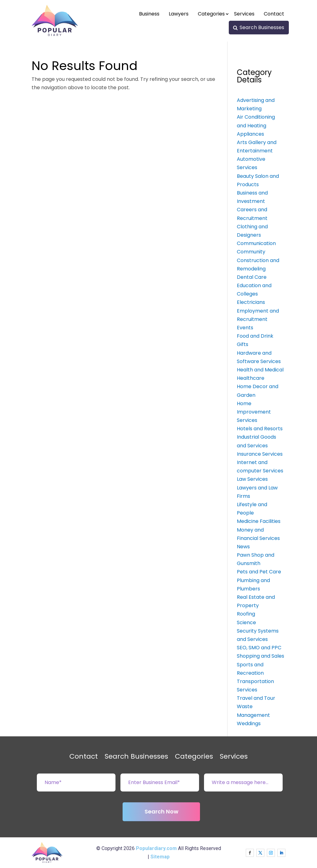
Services (244, 14)
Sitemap (160, 857)
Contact (274, 14)
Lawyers (179, 14)
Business (149, 14)
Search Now (161, 811)
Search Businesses (262, 27)
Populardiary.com (156, 848)
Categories (211, 14)
